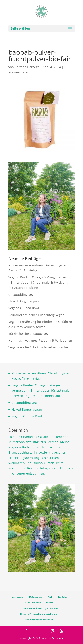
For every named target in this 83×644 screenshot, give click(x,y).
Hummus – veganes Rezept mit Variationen (40, 340)
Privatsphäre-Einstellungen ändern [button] (39, 608)
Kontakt (62, 597)
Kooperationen (33, 603)
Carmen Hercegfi (27, 67)
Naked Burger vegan (24, 301)
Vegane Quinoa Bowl (24, 308)
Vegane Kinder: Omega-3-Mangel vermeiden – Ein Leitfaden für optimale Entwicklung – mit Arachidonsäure (41, 282)
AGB (50, 597)
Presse (50, 603)
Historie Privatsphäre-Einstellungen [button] (39, 614)
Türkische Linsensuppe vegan (30, 334)
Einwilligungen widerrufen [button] (39, 620)
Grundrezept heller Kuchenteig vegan (36, 315)
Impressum (18, 597)
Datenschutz (36, 597)
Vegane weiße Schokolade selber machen (39, 347)
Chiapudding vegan (23, 295)
